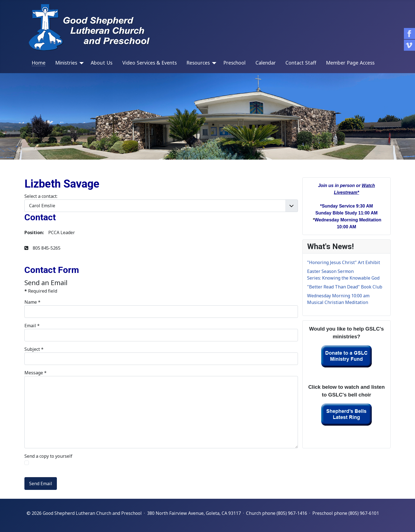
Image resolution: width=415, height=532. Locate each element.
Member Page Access (350, 63)
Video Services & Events (150, 63)
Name (32, 302)
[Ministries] (80, 63)
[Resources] (213, 63)
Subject (34, 349)
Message (36, 373)
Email (32, 326)
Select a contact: (41, 196)
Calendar (266, 63)
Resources (198, 63)
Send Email (41, 484)
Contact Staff (301, 63)
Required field (41, 291)
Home (39, 63)
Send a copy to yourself (48, 456)
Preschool (234, 63)
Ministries (66, 63)
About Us (102, 63)
